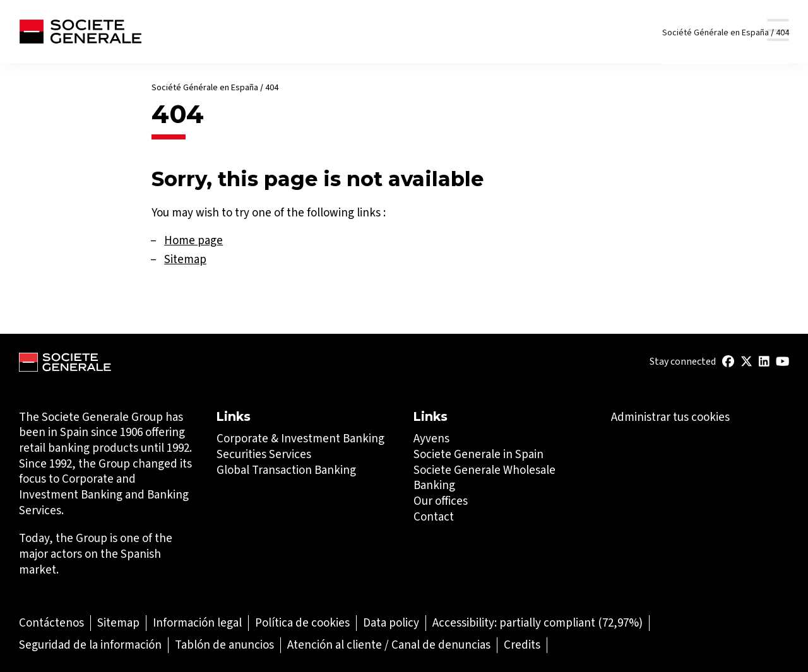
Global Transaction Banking (286, 470)
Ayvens (431, 438)
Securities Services (264, 454)
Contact (434, 516)
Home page (193, 240)
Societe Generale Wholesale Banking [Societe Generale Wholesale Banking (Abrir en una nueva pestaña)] (484, 478)
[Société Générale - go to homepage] (80, 32)
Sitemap (185, 259)
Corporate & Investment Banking (300, 438)
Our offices (441, 501)
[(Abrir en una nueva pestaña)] (728, 361)
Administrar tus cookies (670, 417)
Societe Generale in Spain (478, 454)
